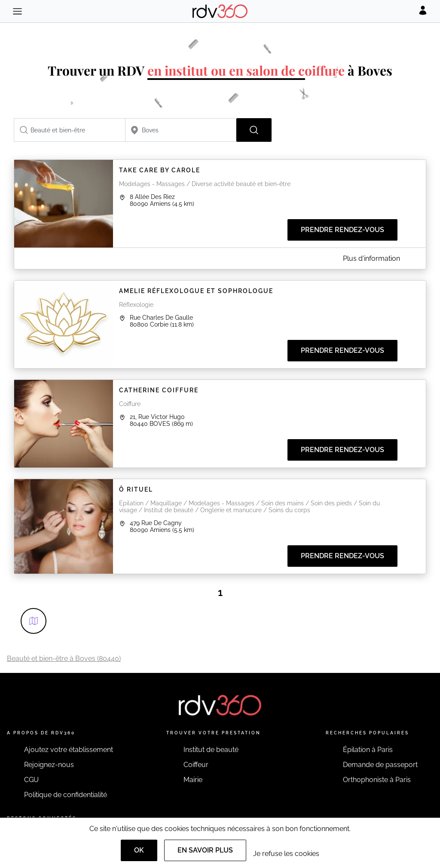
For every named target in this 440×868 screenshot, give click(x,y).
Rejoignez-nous (49, 765)
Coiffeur (196, 765)
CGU (31, 780)
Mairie (193, 780)
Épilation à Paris (368, 750)
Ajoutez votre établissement (69, 750)
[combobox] (70, 130)
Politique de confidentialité (66, 795)
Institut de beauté (211, 750)
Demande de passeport (380, 765)
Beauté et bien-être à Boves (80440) (64, 659)
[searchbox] (70, 130)
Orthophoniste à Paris (377, 780)
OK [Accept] (139, 850)
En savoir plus (205, 850)
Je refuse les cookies (286, 854)
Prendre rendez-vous (342, 230)
